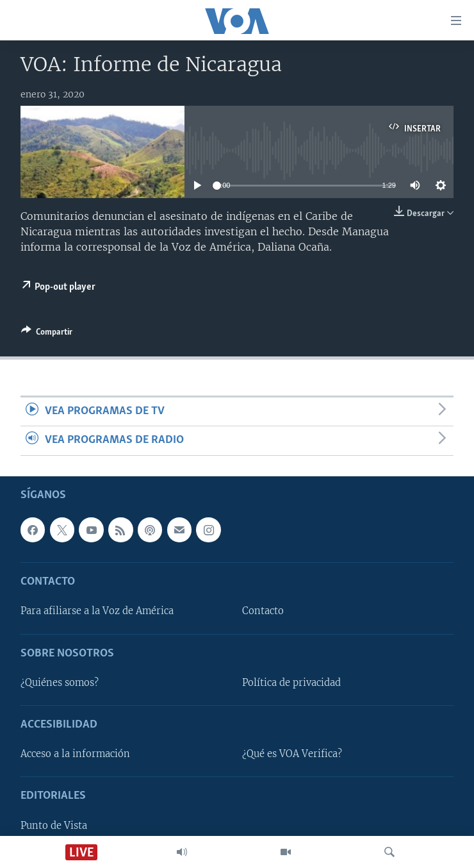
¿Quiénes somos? (60, 683)
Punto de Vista (54, 825)
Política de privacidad (291, 683)
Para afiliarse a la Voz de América (97, 611)
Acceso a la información (75, 754)
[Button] (47, 334)
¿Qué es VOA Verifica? (292, 754)
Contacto (263, 611)
